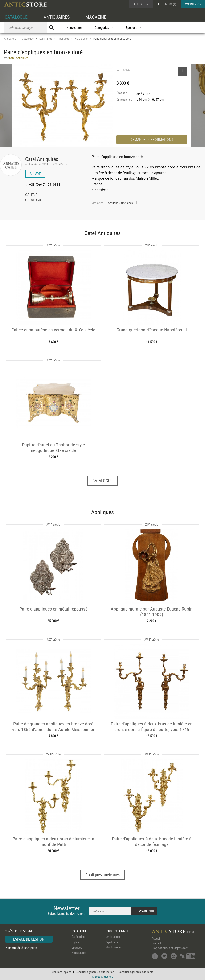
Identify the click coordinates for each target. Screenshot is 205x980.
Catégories (78, 937)
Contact (156, 943)
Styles (75, 942)
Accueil (156, 938)
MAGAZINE (96, 17)
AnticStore (10, 39)
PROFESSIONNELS (118, 931)
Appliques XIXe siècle (121, 203)
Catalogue (28, 39)
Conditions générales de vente (136, 972)
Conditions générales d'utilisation (95, 972)
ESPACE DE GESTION (29, 939)
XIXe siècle (81, 39)
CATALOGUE (16, 17)
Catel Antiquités (42, 159)
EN (165, 4)
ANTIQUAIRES (57, 17)
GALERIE (31, 195)
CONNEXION (193, 4)
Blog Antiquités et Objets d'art (170, 948)
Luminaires (46, 39)
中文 (173, 4)
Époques (77, 947)
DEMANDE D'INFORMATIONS (152, 140)
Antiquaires (113, 937)
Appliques (63, 39)
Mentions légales (61, 972)
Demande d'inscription (23, 948)
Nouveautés (74, 28)
